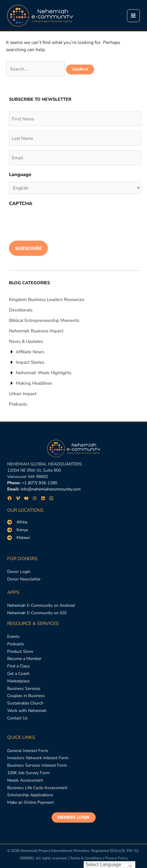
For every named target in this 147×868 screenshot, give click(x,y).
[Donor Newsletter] (24, 579)
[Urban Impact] (23, 394)
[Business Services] (24, 689)
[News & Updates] (26, 341)
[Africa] (17, 522)
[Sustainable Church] (25, 703)
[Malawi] (19, 538)
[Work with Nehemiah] (27, 711)
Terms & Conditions (86, 858)
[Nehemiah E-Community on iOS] (37, 613)
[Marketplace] (18, 681)
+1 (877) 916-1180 (39, 483)
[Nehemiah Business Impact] (36, 331)
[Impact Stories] (27, 362)
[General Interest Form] (28, 751)
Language (20, 175)
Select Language (103, 865)
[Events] (13, 637)
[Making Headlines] (30, 383)
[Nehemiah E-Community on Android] (41, 606)
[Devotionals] (21, 310)
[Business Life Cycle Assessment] (37, 788)
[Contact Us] (17, 718)
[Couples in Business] (26, 696)
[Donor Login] (19, 572)
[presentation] (54, 222)
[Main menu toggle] (133, 16)
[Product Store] (20, 652)
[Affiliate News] (27, 352)
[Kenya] (17, 530)
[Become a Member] (24, 659)
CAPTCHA (21, 204)
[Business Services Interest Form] (37, 766)
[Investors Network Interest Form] (38, 758)
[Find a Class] (19, 666)
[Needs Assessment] (25, 781)
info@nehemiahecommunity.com (51, 489)
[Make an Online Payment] (30, 803)
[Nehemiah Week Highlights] (40, 373)
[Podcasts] (18, 404)
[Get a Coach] (18, 674)
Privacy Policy (116, 858)
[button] (74, 817)
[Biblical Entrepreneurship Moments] (44, 320)
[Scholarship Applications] (30, 795)
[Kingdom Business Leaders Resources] (47, 299)
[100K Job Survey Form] (28, 773)
